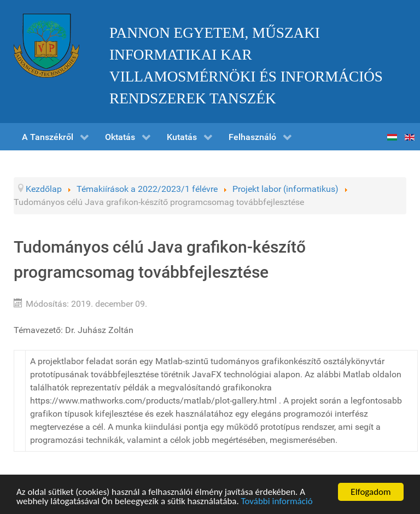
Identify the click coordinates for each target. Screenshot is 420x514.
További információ (277, 502)
